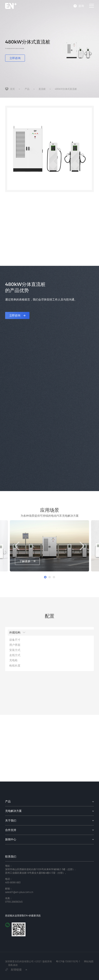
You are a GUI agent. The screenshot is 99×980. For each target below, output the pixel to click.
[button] (82, 546)
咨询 (81, 6)
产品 (27, 89)
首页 (12, 89)
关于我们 (11, 821)
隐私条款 (13, 965)
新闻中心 (11, 839)
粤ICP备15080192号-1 (68, 961)
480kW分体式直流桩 (66, 89)
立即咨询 (15, 58)
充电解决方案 (13, 811)
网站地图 (89, 961)
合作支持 (11, 830)
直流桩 (42, 89)
